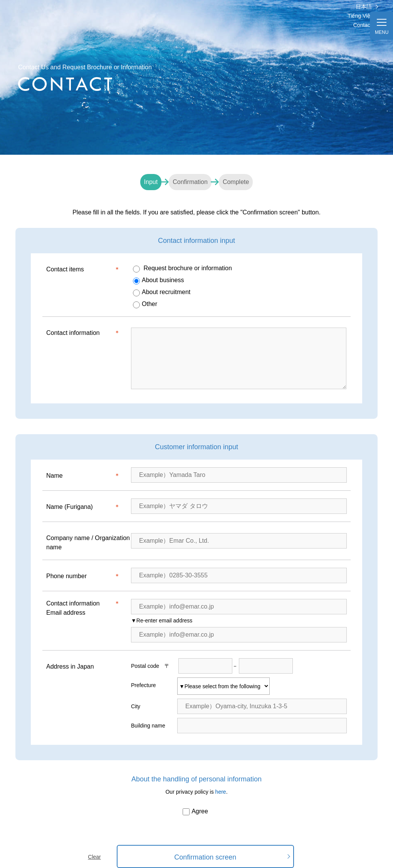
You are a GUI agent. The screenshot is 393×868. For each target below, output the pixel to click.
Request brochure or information (182, 269)
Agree (195, 812)
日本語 (364, 7)
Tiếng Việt (360, 16)
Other (145, 304)
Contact (363, 25)
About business (158, 281)
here (221, 792)
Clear (94, 857)
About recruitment (162, 293)
